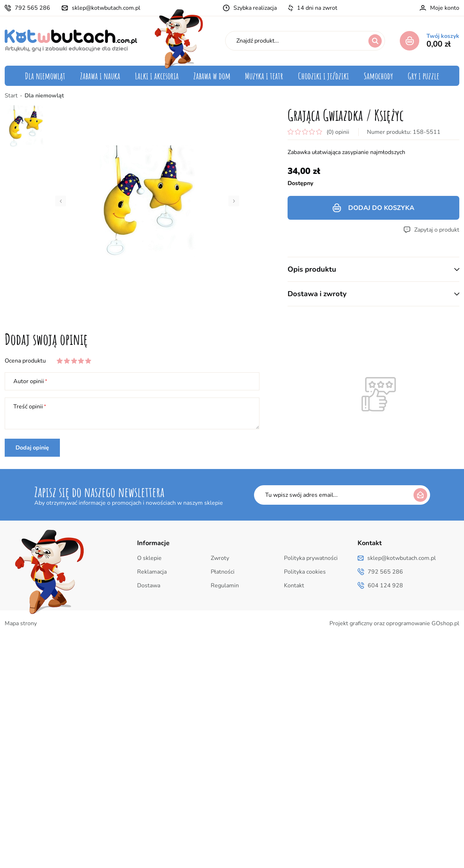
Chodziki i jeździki (323, 76)
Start (11, 96)
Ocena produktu (25, 361)
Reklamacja (152, 572)
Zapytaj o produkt (437, 230)
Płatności (223, 572)
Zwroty (220, 558)
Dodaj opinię (32, 448)
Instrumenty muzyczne (277, 94)
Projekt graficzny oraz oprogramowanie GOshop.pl (394, 623)
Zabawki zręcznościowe (114, 149)
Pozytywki (261, 108)
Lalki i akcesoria (157, 76)
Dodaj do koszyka (381, 208)
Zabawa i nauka (100, 76)
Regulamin (225, 586)
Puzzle (428, 121)
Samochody (378, 76)
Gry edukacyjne (416, 135)
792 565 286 (32, 8)
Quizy (429, 94)
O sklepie (149, 558)
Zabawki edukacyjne (110, 94)
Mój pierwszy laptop (110, 135)
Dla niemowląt (45, 76)
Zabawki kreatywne (109, 162)
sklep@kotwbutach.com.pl (106, 8)
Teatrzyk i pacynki (271, 121)
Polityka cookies (305, 572)
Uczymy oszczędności (111, 176)
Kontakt (294, 586)
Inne (431, 149)
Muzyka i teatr (264, 76)
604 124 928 (385, 586)
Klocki (91, 121)
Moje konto (445, 8)
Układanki (96, 108)
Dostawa (149, 586)
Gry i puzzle (423, 76)
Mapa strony (21, 623)
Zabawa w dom (212, 76)
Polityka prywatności (311, 558)
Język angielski (417, 108)
